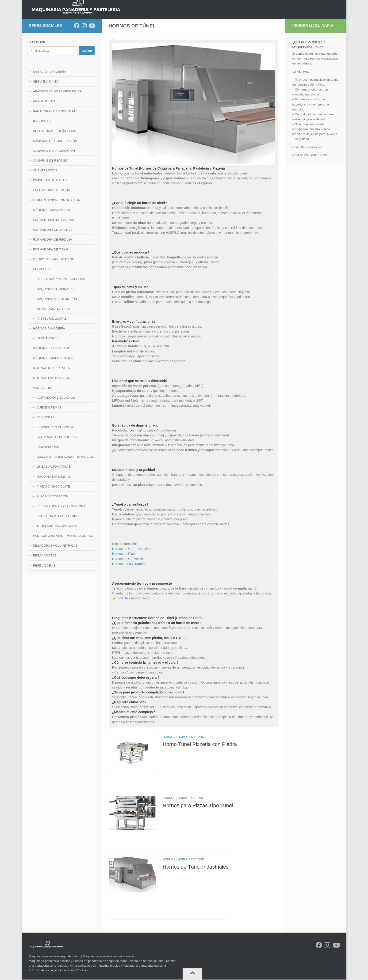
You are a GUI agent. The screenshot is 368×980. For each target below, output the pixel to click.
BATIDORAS (42, 158)
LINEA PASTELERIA (232, 50)
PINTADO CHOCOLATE (53, 524)
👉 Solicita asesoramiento (131, 636)
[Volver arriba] (192, 974)
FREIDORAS (46, 455)
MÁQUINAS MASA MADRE (52, 247)
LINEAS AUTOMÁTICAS (54, 504)
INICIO (34, 50)
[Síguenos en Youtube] (92, 63)
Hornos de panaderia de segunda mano (100, 961)
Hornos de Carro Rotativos (132, 586)
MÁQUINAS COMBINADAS (56, 326)
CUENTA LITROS (45, 208)
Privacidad (67, 971)
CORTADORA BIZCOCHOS (56, 435)
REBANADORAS (45, 593)
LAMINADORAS (48, 484)
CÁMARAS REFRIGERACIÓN (54, 188)
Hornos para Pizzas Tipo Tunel (198, 832)
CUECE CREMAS (49, 445)
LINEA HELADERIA (268, 50)
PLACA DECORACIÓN (53, 534)
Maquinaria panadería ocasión (50, 961)
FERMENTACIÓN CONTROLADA (57, 237)
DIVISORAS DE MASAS (50, 218)
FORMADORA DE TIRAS (51, 287)
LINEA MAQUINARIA (195, 50)
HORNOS (169, 774)
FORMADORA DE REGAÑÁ (53, 277)
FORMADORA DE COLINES (53, 267)
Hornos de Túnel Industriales (196, 883)
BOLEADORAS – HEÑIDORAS (55, 168)
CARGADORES (48, 376)
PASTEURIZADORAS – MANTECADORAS (63, 573)
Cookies (82, 971)
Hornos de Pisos (124, 591)
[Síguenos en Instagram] (84, 63)
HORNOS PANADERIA (84, 50)
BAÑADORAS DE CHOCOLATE (55, 149)
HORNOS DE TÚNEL (192, 774)
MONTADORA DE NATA (53, 346)
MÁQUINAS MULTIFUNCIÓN (57, 336)
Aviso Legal (49, 971)
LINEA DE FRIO (161, 50)
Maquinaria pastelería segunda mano (108, 957)
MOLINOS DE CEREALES (52, 405)
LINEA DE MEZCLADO (125, 50)
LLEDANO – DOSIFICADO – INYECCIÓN (65, 494)
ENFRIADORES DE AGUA (52, 227)
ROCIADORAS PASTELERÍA (57, 553)
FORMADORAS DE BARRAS (54, 257)
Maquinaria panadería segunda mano (55, 957)
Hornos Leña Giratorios (129, 601)
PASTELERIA (42, 425)
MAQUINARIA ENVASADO (52, 385)
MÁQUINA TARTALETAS (54, 514)
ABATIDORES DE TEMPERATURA (57, 129)
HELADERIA (42, 306)
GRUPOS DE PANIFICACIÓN (54, 297)
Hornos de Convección (129, 596)
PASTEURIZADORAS (52, 356)
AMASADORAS (44, 138)
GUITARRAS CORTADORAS (57, 474)
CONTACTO (299, 50)
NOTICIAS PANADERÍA (50, 109)
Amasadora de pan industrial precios (95, 966)
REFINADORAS (44, 603)
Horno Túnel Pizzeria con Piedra (200, 781)
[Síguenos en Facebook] (77, 63)
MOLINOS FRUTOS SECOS (53, 415)
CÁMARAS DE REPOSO (50, 198)
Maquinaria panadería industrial (144, 966)
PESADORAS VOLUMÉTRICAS (55, 583)
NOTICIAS (53, 50)
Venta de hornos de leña (147, 961)
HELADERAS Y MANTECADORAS (61, 316)
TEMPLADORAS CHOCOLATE (58, 563)
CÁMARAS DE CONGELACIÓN (55, 178)
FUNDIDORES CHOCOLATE (57, 464)
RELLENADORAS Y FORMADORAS (62, 543)
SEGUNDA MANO (46, 119)
